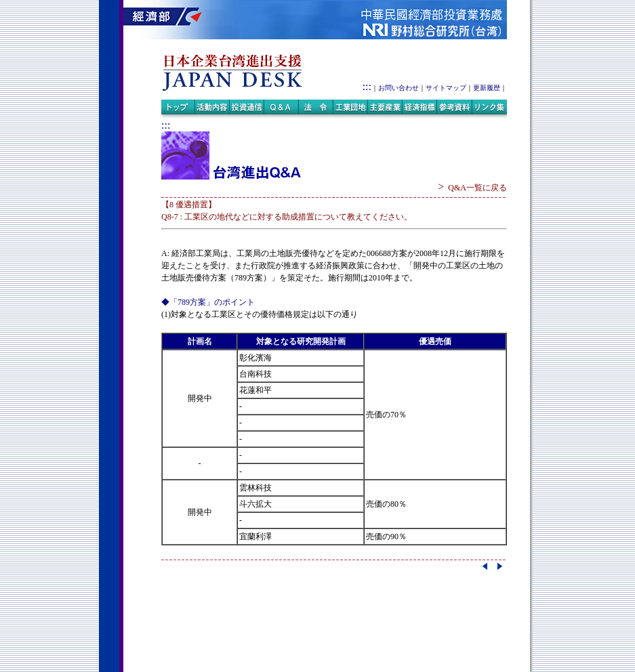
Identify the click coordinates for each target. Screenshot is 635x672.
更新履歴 (487, 88)
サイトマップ (446, 88)
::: (367, 86)
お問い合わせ (398, 88)
